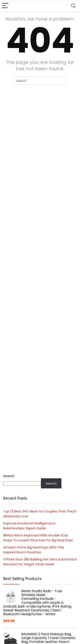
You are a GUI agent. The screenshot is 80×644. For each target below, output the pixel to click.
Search (9, 476)
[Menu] (5, 6)
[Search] (73, 6)
